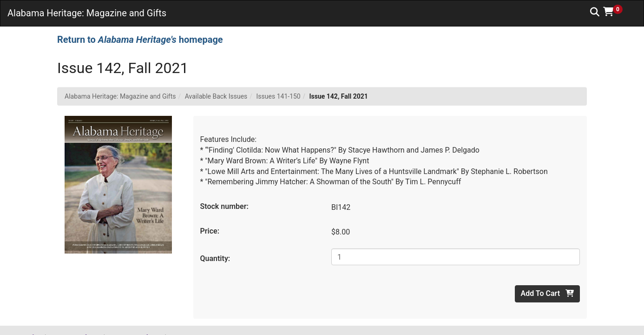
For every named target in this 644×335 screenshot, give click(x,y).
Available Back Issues (216, 96)
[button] (616, 12)
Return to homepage (140, 40)
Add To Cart (547, 293)
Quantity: (215, 258)
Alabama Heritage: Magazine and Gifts (120, 96)
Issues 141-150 (279, 96)
